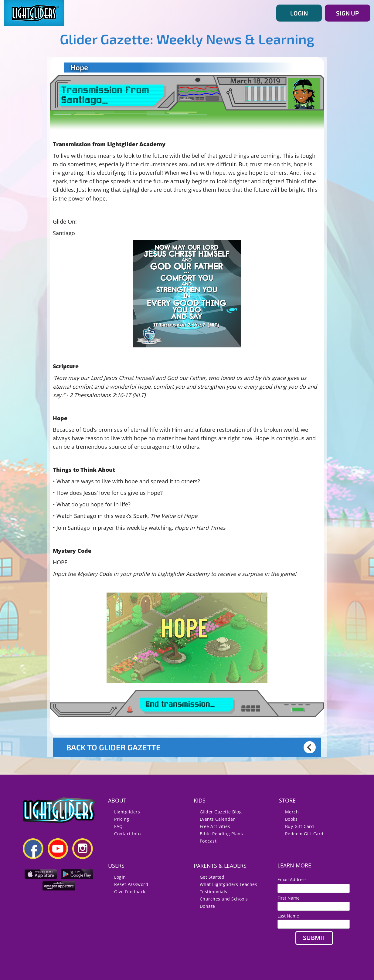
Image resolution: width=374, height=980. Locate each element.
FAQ (119, 826)
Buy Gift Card (300, 826)
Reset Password (131, 884)
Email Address (294, 879)
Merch (292, 812)
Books (291, 819)
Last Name (288, 916)
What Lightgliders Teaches (229, 884)
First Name (289, 898)
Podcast (208, 841)
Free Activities (215, 826)
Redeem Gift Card (304, 834)
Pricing (122, 819)
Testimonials (214, 892)
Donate (207, 906)
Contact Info (127, 834)
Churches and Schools (224, 899)
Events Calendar (218, 819)
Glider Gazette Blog (221, 812)
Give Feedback (130, 892)
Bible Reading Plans (221, 834)
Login (120, 877)
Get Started (212, 877)
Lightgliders (127, 812)
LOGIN (299, 13)
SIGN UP (347, 13)
